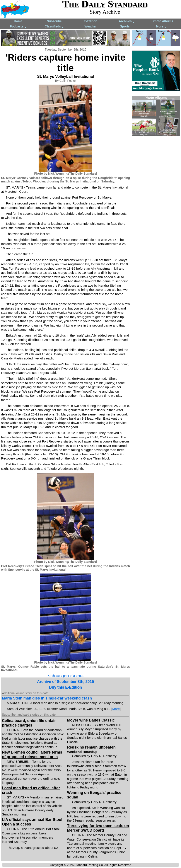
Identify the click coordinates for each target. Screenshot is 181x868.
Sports (125, 26)
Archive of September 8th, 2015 (66, 682)
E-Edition (90, 21)
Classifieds (54, 27)
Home (18, 21)
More (161, 27)
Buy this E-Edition (66, 687)
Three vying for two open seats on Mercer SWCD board (98, 828)
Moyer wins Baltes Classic (91, 720)
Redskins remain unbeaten (91, 747)
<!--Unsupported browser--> (156, 116)
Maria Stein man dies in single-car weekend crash (47, 698)
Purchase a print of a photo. (65, 676)
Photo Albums (163, 21)
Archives (127, 21)
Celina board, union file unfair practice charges (29, 723)
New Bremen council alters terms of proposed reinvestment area (32, 755)
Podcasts (18, 27)
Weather (91, 26)
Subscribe (54, 21)
